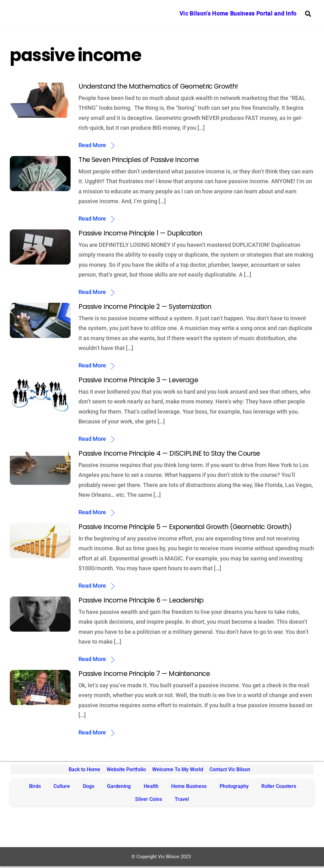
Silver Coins (149, 799)
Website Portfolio (126, 769)
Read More (92, 145)
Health (151, 786)
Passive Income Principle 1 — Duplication (140, 233)
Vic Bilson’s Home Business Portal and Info (238, 13)
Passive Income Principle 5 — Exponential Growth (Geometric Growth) (185, 527)
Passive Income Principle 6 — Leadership (141, 600)
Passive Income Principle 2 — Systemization (145, 306)
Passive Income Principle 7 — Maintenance (144, 674)
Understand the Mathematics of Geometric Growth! (158, 86)
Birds (35, 786)
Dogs (89, 786)
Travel (182, 799)
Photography (234, 786)
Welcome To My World (178, 769)
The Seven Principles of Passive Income (139, 160)
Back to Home (84, 769)
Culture (62, 786)
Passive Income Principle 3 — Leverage (138, 380)
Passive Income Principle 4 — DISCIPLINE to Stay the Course (169, 453)
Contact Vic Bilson (230, 769)
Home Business (189, 786)
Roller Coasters (279, 786)
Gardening (119, 786)
